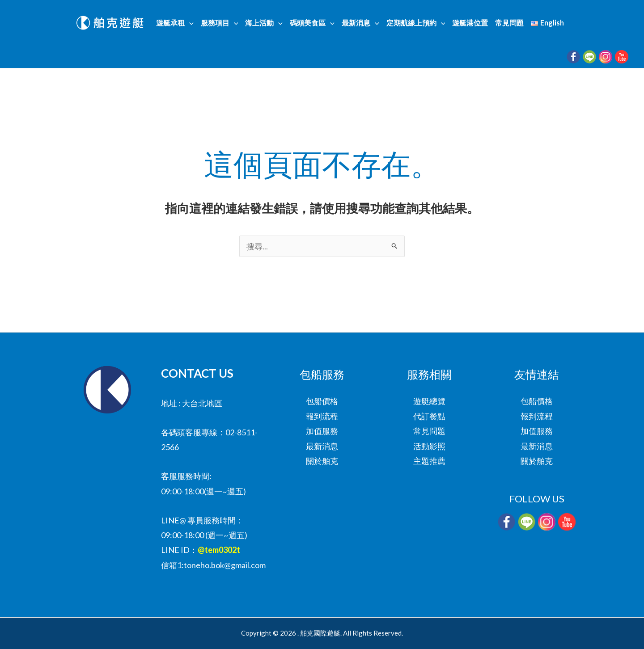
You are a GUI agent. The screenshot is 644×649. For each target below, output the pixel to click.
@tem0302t (219, 550)
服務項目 (220, 23)
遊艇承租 (175, 23)
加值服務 (322, 431)
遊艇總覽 (429, 401)
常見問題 (509, 23)
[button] (189, 23)
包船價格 (322, 401)
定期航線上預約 (416, 23)
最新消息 (360, 23)
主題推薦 (429, 461)
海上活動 (264, 23)
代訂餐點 (429, 416)
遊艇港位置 (470, 23)
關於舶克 (322, 461)
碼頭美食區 (312, 23)
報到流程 (322, 416)
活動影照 (429, 446)
